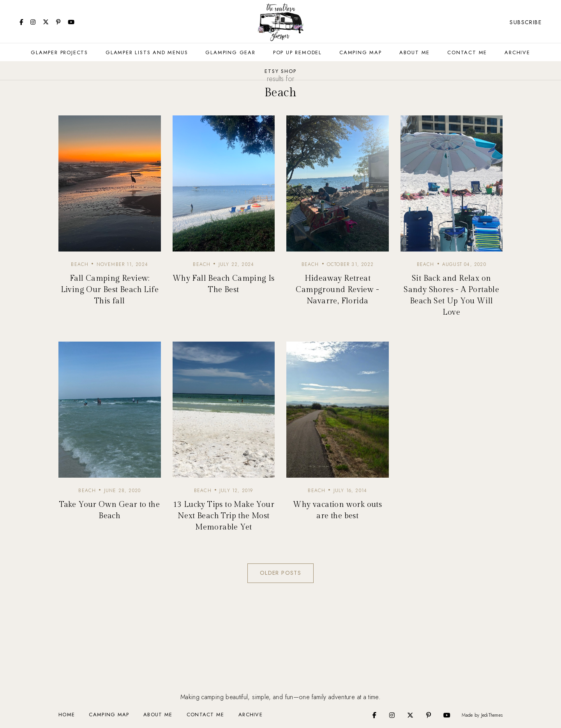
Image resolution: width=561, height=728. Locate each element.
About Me (415, 52)
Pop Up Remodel (297, 52)
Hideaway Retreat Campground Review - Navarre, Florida (337, 290)
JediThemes (492, 715)
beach (80, 264)
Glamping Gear (230, 52)
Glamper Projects (59, 52)
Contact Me (467, 52)
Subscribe (526, 22)
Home (67, 715)
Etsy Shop (280, 71)
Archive (517, 52)
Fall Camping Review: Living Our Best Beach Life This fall (110, 290)
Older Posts (280, 573)
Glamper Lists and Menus (147, 52)
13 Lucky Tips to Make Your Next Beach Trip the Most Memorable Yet (224, 516)
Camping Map (361, 52)
